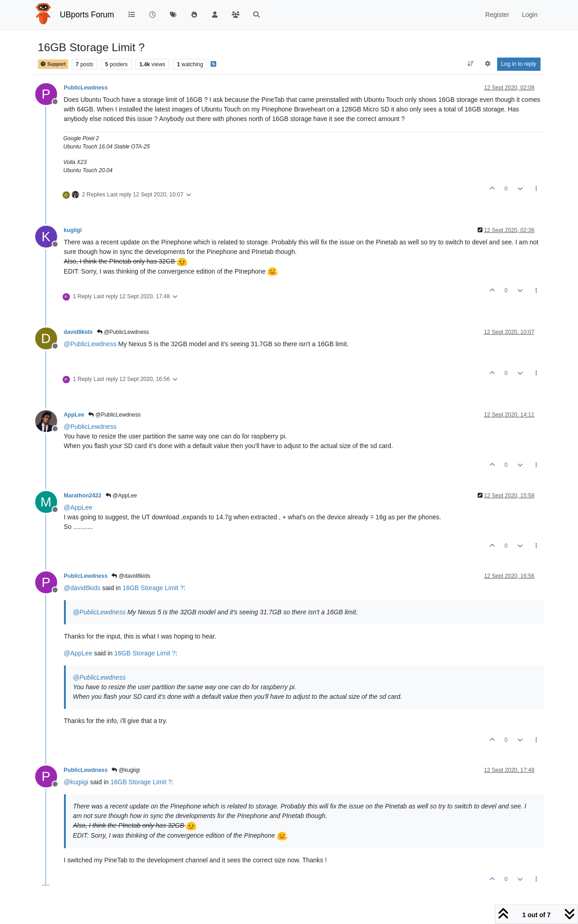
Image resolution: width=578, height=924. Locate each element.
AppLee (74, 415)
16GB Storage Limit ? (153, 588)
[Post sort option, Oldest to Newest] (470, 64)
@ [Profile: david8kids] (82, 588)
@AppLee (121, 496)
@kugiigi (126, 770)
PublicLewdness (86, 88)
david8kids (78, 332)
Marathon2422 (83, 496)
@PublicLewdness (123, 332)
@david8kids (131, 576)
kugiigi (73, 230)
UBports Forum (87, 15)
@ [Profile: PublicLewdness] (90, 344)
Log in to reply (519, 64)
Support (53, 64)
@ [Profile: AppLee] (78, 507)
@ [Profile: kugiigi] (76, 782)
